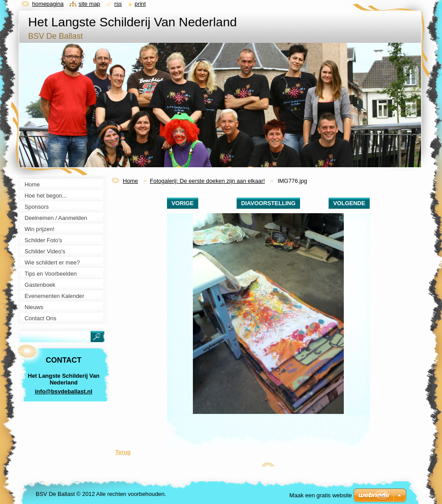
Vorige (183, 203)
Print (140, 4)
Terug (123, 452)
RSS (118, 4)
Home (130, 181)
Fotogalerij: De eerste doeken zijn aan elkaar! (208, 181)
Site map (89, 4)
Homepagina (48, 4)
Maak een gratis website (321, 495)
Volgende (349, 203)
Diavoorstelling (268, 203)
